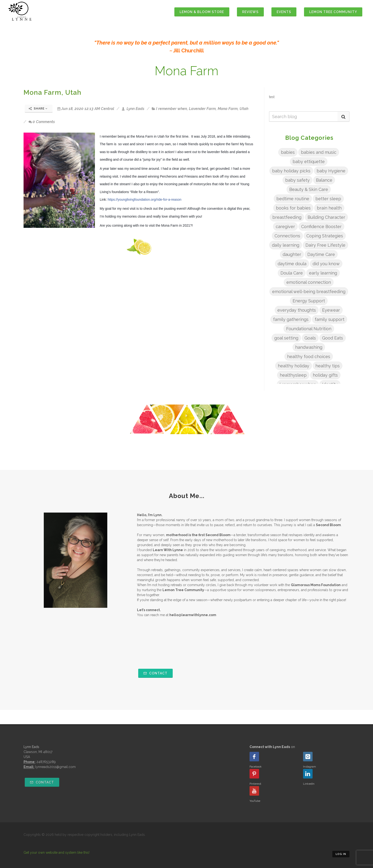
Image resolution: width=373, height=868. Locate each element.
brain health (329, 208)
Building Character (326, 217)
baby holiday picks (291, 171)
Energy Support (309, 301)
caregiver (285, 227)
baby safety (297, 180)
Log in (341, 854)
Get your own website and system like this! (56, 853)
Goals (310, 338)
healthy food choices (309, 357)
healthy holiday (294, 366)
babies (288, 152)
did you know (326, 264)
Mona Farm (228, 109)
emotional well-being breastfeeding (309, 292)
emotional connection (309, 282)
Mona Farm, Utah (52, 92)
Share (38, 109)
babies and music (319, 152)
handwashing (309, 347)
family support (330, 319)
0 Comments (42, 122)
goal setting (286, 338)
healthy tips (328, 366)
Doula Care (292, 273)
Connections (287, 236)
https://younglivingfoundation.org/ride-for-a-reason (145, 200)
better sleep (328, 199)
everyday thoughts (297, 310)
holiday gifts (325, 375)
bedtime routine (293, 199)
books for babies (293, 208)
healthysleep (293, 375)
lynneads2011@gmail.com (55, 767)
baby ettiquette (309, 162)
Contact (155, 673)
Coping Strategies (325, 236)
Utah (244, 109)
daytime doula (292, 264)
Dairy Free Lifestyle (325, 245)
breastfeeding (287, 217)
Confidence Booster (321, 227)
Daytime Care (321, 254)
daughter (292, 254)
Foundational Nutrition (309, 329)
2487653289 (46, 762)
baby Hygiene (331, 171)
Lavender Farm (202, 109)
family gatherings (291, 319)
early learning (323, 273)
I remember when (172, 109)
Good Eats (333, 338)
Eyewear (331, 310)
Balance (324, 180)
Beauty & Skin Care (309, 189)
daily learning (286, 245)
